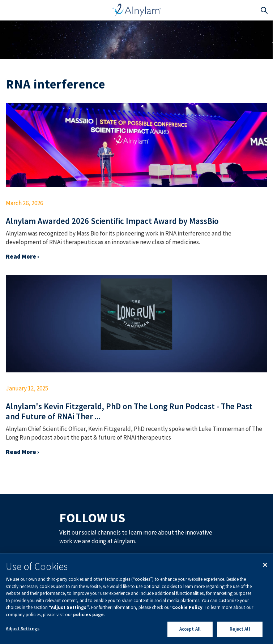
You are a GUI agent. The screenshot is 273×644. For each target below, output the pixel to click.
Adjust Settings (23, 629)
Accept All (190, 629)
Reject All (240, 629)
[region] (136, 599)
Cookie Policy (187, 607)
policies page (88, 615)
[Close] (265, 565)
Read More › (22, 256)
